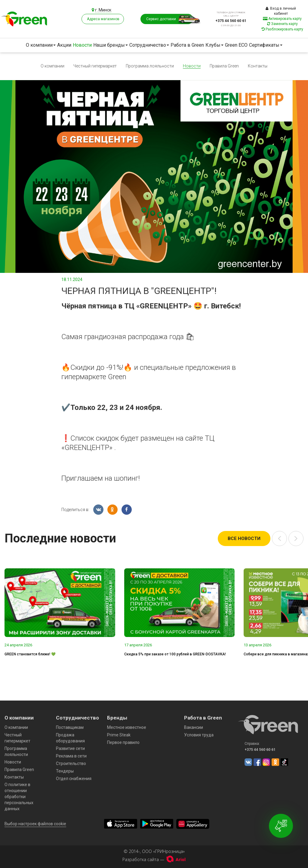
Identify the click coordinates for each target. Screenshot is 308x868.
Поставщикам (70, 727)
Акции (64, 45)
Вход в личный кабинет (281, 11)
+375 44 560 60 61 (231, 21)
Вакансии (194, 727)
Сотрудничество (149, 45)
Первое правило (123, 742)
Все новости (244, 539)
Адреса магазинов (103, 19)
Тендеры (65, 771)
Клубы (214, 45)
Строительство (71, 763)
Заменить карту (282, 24)
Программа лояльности (150, 66)
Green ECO (236, 45)
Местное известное (127, 727)
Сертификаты (266, 45)
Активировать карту (282, 19)
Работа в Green (187, 45)
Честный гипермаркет (95, 66)
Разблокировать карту (282, 29)
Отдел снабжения (74, 779)
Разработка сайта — (154, 859)
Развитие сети (70, 748)
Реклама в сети (71, 756)
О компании (41, 45)
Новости (82, 45)
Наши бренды (111, 45)
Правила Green (224, 66)
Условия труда (199, 735)
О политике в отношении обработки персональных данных (19, 797)
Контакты (258, 66)
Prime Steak (119, 735)
